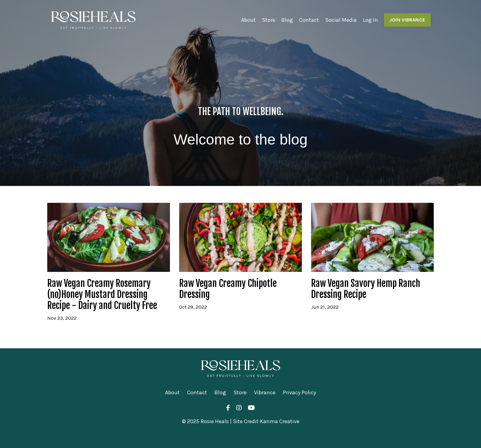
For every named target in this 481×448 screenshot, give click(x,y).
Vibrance (265, 392)
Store (269, 20)
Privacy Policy (299, 392)
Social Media (341, 20)
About (248, 20)
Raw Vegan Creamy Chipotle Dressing (228, 289)
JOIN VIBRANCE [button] (407, 20)
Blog (287, 20)
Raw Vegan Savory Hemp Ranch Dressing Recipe (366, 289)
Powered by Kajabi (240, 432)
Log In (370, 20)
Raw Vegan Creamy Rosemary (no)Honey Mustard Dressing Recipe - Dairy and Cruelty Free (102, 295)
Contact (309, 20)
